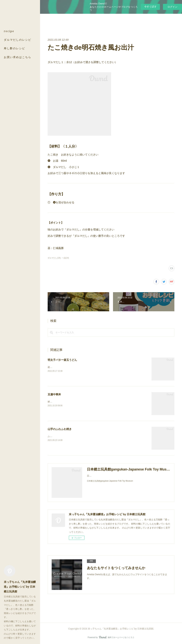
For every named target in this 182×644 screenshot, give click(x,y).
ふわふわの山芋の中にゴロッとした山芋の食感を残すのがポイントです (84, 436)
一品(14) (65, 258)
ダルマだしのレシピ (18, 40)
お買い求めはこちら (18, 57)
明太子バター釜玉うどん (62, 360)
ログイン (172, 7)
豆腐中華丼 (54, 394)
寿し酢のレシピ (14, 48)
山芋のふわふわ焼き (60, 429)
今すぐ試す (150, 7)
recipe (9, 31)
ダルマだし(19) (54, 258)
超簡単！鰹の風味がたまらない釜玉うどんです (72, 367)
